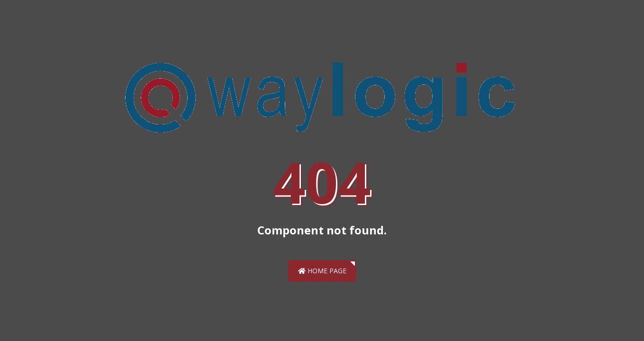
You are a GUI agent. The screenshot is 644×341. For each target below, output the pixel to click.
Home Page (322, 271)
